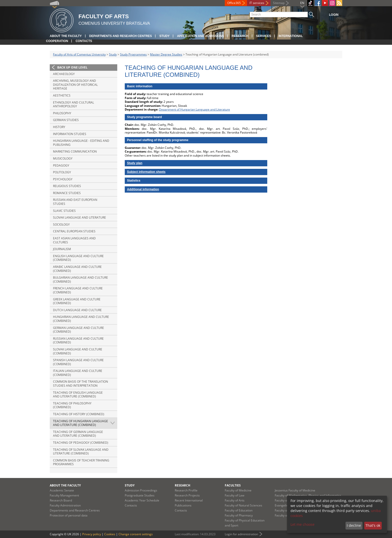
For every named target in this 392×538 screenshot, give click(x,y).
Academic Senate (62, 490)
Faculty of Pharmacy (239, 515)
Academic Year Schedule (142, 500)
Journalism (62, 249)
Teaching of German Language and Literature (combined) (78, 434)
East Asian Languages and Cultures (74, 240)
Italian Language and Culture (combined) (78, 373)
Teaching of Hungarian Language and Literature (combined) (80, 423)
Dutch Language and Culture (77, 310)
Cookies (110, 534)
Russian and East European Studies (75, 202)
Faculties (233, 485)
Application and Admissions (200, 36)
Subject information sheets (146, 172)
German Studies (66, 120)
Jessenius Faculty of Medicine (295, 490)
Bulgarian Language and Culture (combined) (80, 280)
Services (263, 36)
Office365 (234, 3)
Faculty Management (64, 495)
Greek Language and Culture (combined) (77, 301)
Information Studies (70, 134)
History (59, 127)
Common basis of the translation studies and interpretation (80, 384)
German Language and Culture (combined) (78, 330)
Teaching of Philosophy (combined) (72, 405)
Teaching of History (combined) (79, 414)
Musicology (63, 158)
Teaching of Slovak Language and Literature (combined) (81, 452)
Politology (62, 172)
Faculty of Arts (235, 500)
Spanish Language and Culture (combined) (78, 362)
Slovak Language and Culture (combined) (78, 351)
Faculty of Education (239, 510)
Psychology (63, 179)
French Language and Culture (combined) (78, 290)
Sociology (61, 224)
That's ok (373, 525)
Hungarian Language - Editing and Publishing (81, 143)
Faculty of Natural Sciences (243, 505)
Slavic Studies (64, 211)
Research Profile (186, 490)
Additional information (143, 189)
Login (334, 15)
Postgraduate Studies (140, 495)
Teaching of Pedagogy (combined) (81, 443)
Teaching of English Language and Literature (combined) (78, 395)
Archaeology (64, 74)
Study (164, 36)
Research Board (61, 500)
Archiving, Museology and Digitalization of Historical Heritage (75, 85)
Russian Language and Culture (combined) (78, 341)
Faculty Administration (65, 505)
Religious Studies (67, 186)
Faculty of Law (234, 495)
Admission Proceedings (141, 490)
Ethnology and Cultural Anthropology (73, 104)
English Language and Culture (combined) (78, 258)
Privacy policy (92, 534)
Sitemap (279, 3)
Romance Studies (67, 193)
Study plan (135, 163)
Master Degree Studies (166, 54)
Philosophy (62, 113)
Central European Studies (74, 231)
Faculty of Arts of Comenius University (79, 54)
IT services (257, 3)
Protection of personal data (69, 515)
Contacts (84, 41)
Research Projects (187, 495)
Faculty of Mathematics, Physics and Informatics (308, 495)
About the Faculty (66, 36)
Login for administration (241, 534)
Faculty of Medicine (238, 490)
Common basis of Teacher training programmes (81, 462)
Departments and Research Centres (121, 36)
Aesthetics (62, 95)
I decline (354, 525)
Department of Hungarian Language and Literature (194, 109)
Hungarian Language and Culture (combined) (81, 319)
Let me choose (302, 524)
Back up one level (72, 67)
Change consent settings (136, 534)
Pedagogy (61, 165)
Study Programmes (133, 54)
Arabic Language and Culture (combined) (77, 269)
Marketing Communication (75, 151)
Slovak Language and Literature (79, 217)
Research (240, 36)
